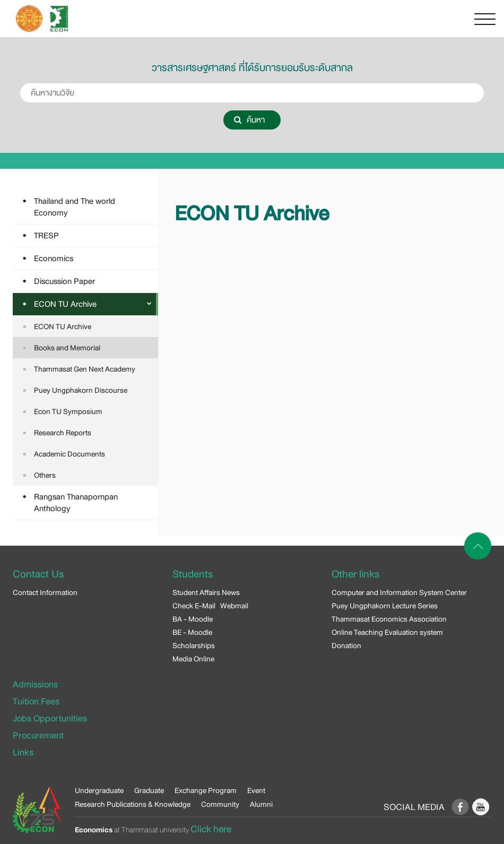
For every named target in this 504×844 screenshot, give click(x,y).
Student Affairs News (206, 592)
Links (23, 752)
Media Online (193, 659)
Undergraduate (99, 790)
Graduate (149, 790)
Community (220, 804)
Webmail (234, 606)
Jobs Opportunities (50, 718)
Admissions (35, 684)
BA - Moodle (193, 619)
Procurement (38, 735)
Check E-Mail (194, 606)
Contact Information (45, 592)
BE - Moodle (192, 632)
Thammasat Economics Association (389, 619)
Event (256, 790)
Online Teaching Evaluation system (387, 632)
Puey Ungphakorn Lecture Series (385, 606)
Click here (211, 829)
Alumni (261, 804)
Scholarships (194, 645)
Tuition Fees (36, 701)
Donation (346, 645)
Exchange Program (206, 790)
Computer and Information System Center (399, 592)
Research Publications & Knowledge (133, 804)
